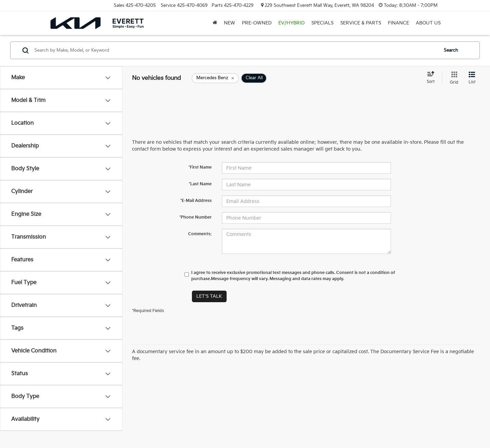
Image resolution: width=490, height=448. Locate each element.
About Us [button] (428, 23)
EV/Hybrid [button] (291, 23)
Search (451, 50)
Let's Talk (209, 296)
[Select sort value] (433, 78)
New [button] (230, 23)
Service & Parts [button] (361, 23)
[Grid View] (453, 78)
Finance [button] (398, 23)
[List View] (472, 78)
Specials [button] (322, 23)
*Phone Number (195, 217)
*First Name (200, 167)
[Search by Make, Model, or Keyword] (235, 50)
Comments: (200, 234)
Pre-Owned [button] (257, 23)
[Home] (215, 23)
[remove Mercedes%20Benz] (215, 78)
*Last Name (200, 184)
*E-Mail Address (196, 201)
